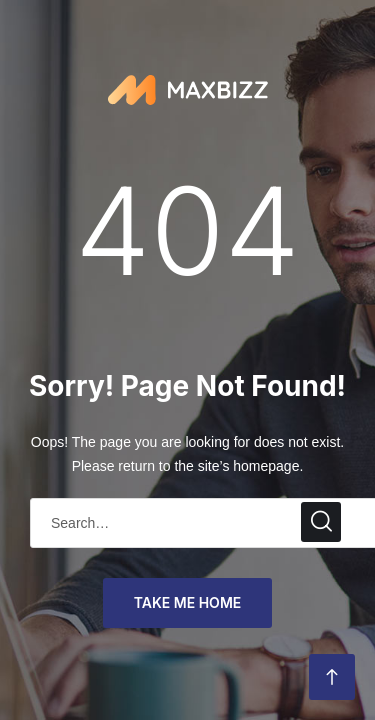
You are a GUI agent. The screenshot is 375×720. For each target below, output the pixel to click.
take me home (188, 602)
